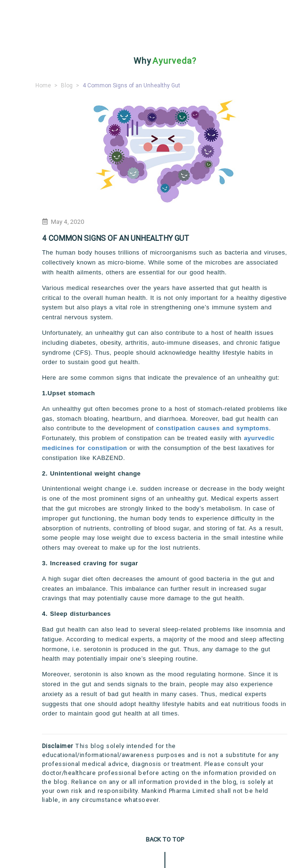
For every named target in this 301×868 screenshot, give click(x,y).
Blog (67, 85)
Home (43, 85)
